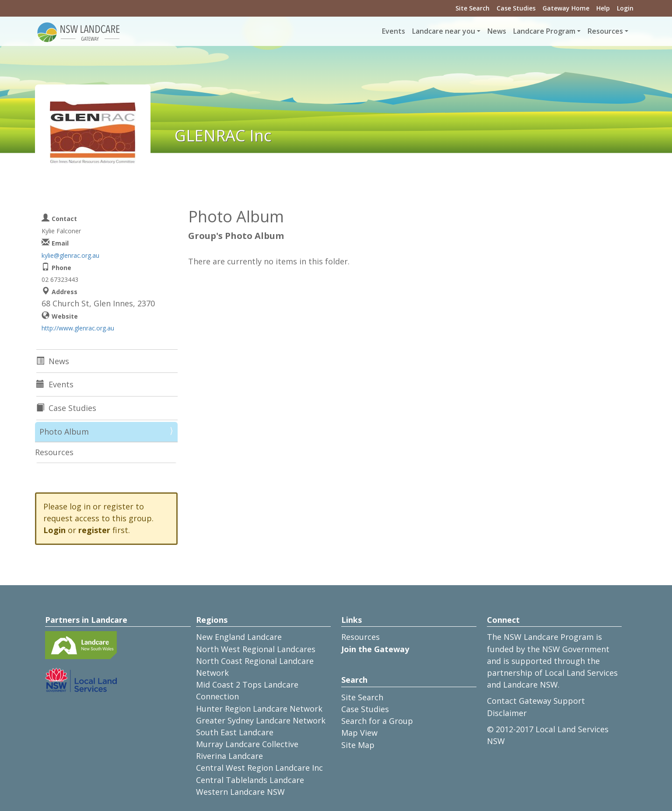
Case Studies (516, 8)
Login (625, 8)
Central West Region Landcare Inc (259, 768)
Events (394, 31)
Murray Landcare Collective (247, 744)
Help (603, 8)
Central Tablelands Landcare (250, 780)
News (497, 31)
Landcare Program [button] (544, 31)
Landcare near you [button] (444, 31)
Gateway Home (566, 8)
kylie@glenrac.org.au (70, 255)
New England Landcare (239, 637)
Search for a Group (377, 721)
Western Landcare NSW (240, 792)
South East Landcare (235, 732)
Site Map (358, 745)
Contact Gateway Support (536, 701)
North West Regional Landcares (256, 649)
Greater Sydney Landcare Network (261, 720)
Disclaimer (507, 713)
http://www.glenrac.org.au (78, 328)
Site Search (472, 8)
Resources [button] (605, 31)
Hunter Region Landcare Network (259, 709)
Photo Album (64, 432)
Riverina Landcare (229, 756)
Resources (54, 452)
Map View (359, 733)
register (94, 530)
